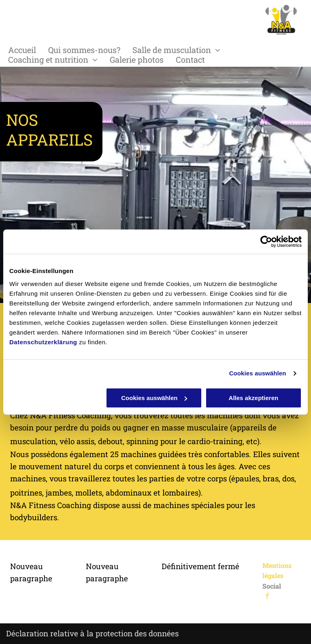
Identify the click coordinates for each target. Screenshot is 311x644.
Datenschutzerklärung (43, 342)
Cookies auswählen (258, 373)
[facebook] (267, 597)
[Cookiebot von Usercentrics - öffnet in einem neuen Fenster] (266, 241)
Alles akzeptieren (254, 398)
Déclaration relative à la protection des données (92, 633)
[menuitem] (28, 50)
